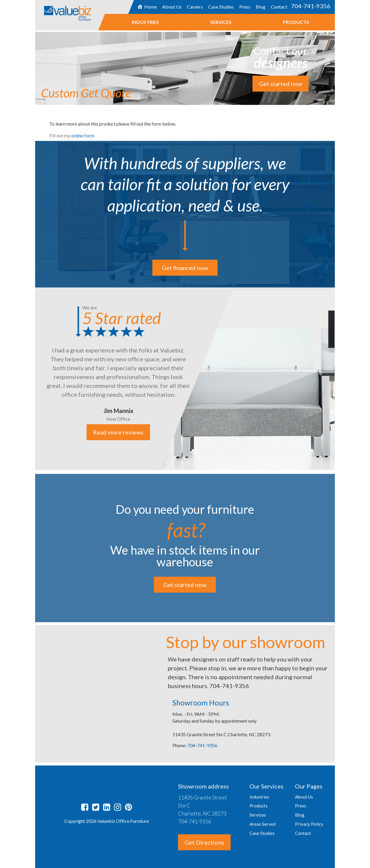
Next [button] (339, 379)
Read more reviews (119, 433)
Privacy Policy (309, 824)
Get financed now (185, 268)
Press (245, 7)
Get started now (281, 84)
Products (296, 22)
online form (83, 135)
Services (221, 22)
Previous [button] (31, 379)
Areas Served (263, 824)
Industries (145, 22)
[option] (185, 379)
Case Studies (221, 7)
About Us (172, 7)
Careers (195, 7)
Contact (279, 7)
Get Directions (204, 842)
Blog (261, 7)
